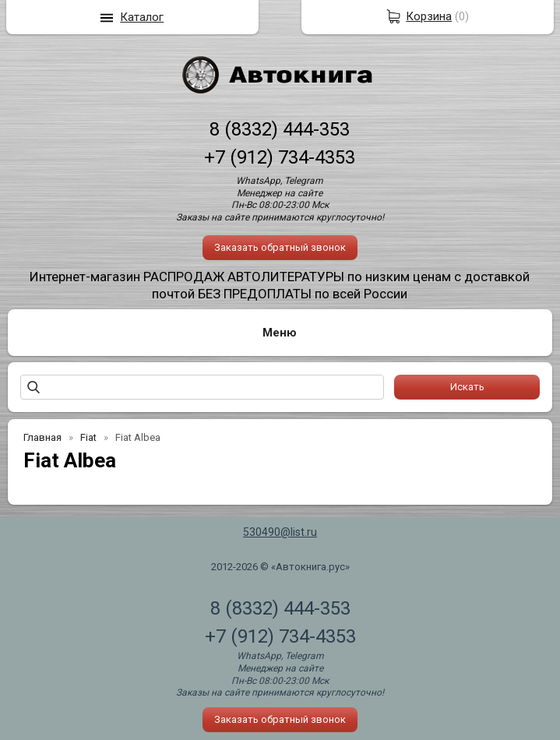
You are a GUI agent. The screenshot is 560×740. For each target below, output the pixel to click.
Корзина (429, 16)
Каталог (142, 17)
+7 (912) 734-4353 (280, 157)
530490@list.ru (280, 532)
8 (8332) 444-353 (280, 129)
